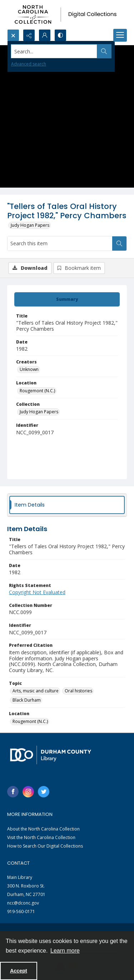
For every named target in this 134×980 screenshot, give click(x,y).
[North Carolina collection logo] (67, 15)
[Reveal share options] (29, 35)
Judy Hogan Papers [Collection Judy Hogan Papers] (39, 412)
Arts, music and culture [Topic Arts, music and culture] (36, 691)
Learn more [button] (65, 951)
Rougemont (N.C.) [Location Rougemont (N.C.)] (37, 391)
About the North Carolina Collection (43, 829)
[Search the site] (54, 51)
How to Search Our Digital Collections (45, 846)
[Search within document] (119, 243)
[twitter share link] (44, 792)
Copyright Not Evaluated (37, 592)
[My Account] (45, 35)
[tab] (67, 299)
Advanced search (29, 64)
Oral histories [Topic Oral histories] (78, 691)
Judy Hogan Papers (30, 225)
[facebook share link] (13, 792)
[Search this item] (60, 243)
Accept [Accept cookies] (19, 971)
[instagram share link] (28, 792)
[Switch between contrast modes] (60, 35)
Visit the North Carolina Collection (41, 837)
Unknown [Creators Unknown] (29, 369)
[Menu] (120, 35)
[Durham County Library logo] (51, 755)
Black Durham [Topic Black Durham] (27, 700)
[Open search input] (13, 35)
